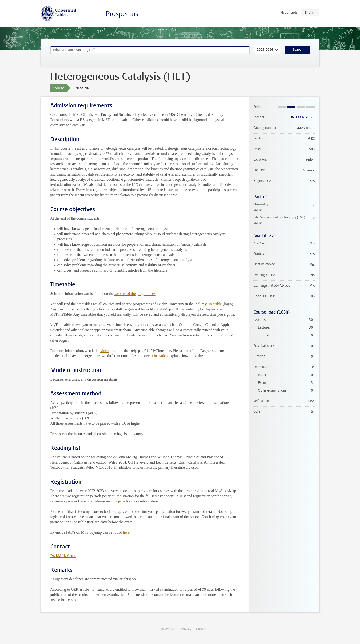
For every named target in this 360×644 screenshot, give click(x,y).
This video (160, 356)
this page (118, 501)
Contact (202, 629)
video (105, 351)
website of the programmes (135, 294)
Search (298, 50)
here (126, 532)
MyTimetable (212, 304)
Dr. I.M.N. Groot (63, 556)
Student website (164, 629)
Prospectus (122, 14)
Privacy (186, 629)
